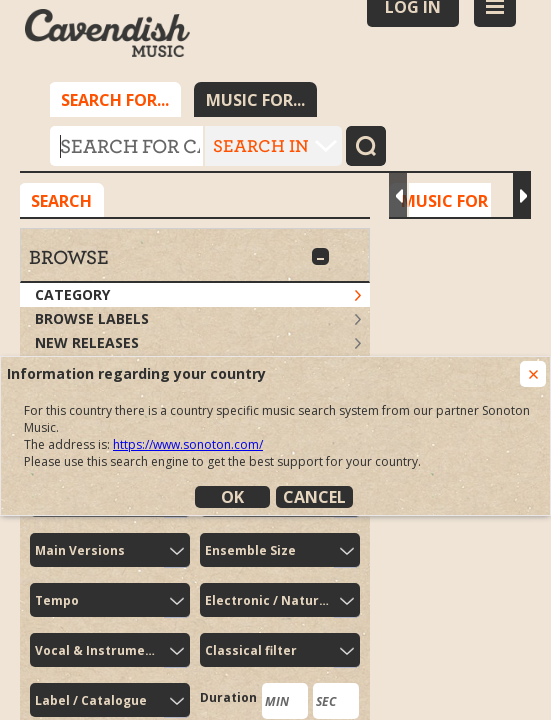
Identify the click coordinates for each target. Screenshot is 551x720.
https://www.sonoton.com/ (188, 444)
